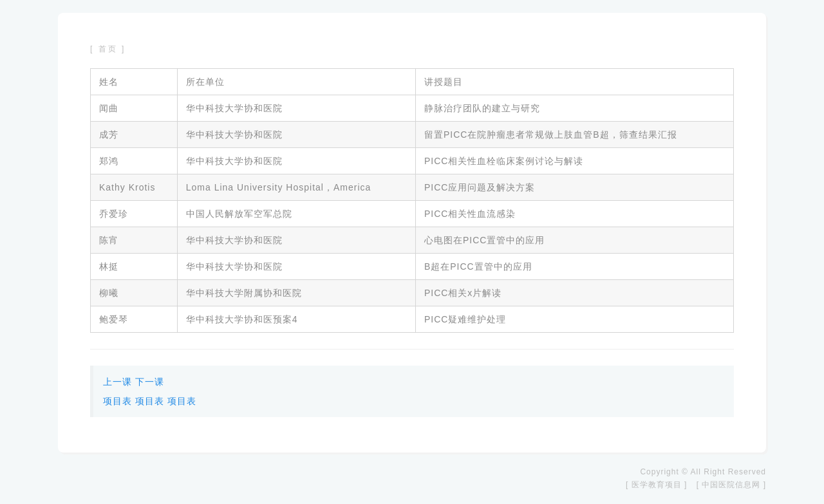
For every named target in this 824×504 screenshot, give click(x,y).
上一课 (117, 382)
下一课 (150, 382)
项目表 (117, 401)
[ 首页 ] (108, 49)
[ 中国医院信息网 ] (731, 485)
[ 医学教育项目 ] (656, 485)
